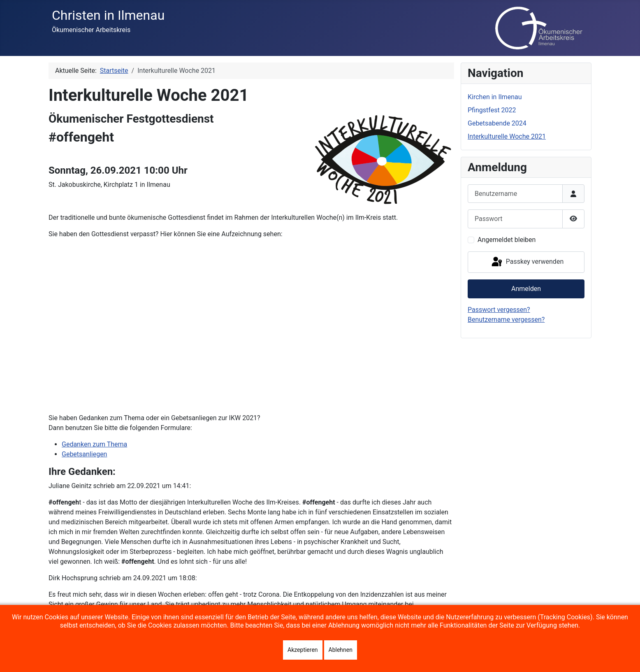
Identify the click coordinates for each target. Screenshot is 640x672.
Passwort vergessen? (499, 310)
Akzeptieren (303, 650)
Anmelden (526, 289)
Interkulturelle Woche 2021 (507, 136)
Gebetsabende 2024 (497, 123)
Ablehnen (341, 650)
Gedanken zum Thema (94, 444)
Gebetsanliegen (84, 454)
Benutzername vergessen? (506, 320)
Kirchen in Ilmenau (495, 97)
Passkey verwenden (527, 262)
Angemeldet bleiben (507, 240)
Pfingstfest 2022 (492, 110)
